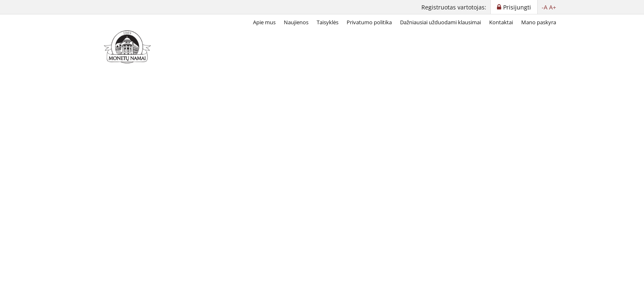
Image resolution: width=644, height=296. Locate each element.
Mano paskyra (539, 22)
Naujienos (296, 22)
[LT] (129, 47)
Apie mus (264, 22)
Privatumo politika (369, 22)
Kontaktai (501, 22)
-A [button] (545, 7)
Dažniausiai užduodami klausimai (440, 22)
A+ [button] (553, 7)
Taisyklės (328, 22)
